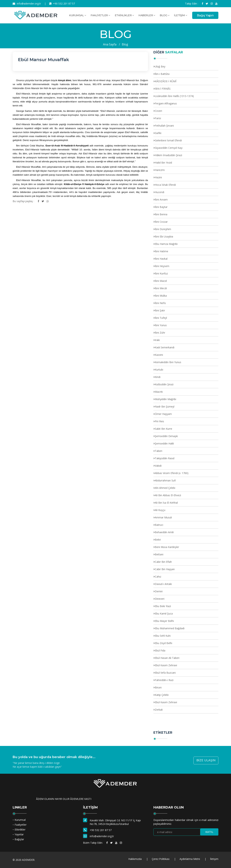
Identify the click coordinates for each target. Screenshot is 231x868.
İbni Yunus (161, 325)
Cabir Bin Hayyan (165, 569)
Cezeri (158, 111)
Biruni (158, 687)
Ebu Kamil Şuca (164, 613)
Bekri (158, 540)
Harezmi (160, 170)
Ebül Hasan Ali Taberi (167, 658)
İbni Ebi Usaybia (164, 236)
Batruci (159, 525)
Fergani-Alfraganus (166, 103)
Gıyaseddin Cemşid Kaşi (169, 148)
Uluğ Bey (160, 66)
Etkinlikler (20, 830)
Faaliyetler (21, 825)
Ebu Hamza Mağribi (166, 244)
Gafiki (158, 133)
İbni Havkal (161, 259)
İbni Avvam (161, 200)
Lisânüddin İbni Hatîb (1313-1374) (174, 96)
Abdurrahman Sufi (165, 480)
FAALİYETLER (100, 15)
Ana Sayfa (110, 44)
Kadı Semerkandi (165, 347)
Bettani (159, 554)
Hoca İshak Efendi (165, 185)
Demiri (159, 591)
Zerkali (159, 710)
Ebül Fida (160, 650)
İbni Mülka (161, 296)
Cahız (158, 577)
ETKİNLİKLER (124, 15)
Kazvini (159, 355)
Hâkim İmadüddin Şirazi (168, 155)
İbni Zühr (160, 333)
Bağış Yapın (205, 15)
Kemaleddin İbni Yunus (168, 362)
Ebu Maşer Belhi (164, 621)
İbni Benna (161, 214)
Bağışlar (19, 839)
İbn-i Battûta (162, 74)
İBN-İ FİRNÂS (163, 89)
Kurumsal (20, 820)
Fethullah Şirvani (164, 126)
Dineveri (160, 599)
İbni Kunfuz (161, 273)
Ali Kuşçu (160, 510)
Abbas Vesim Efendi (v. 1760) (172, 473)
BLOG (164, 15)
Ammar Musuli (163, 517)
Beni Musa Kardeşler (167, 547)
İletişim (214, 859)
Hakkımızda (135, 859)
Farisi (158, 118)
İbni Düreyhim (163, 229)
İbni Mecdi (161, 288)
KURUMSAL (78, 15)
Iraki (157, 340)
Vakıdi (158, 466)
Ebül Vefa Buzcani (165, 673)
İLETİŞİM (180, 15)
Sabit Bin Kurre (164, 429)
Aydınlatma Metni (190, 859)
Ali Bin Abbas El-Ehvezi (168, 495)
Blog (125, 44)
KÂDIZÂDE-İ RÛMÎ (166, 81)
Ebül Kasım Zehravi (166, 665)
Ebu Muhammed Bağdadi (170, 628)
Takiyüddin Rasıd (165, 458)
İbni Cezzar (161, 222)
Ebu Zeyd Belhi (164, 643)
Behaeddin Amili (164, 532)
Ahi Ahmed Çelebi (165, 488)
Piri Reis (159, 421)
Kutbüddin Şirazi (164, 384)
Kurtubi (159, 370)
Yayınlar (19, 834)
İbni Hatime (162, 251)
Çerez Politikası (161, 859)
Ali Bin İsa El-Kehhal (166, 503)
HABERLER (147, 15)
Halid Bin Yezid (163, 163)
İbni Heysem (162, 266)
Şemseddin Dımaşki (166, 436)
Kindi (158, 377)
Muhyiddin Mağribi (165, 399)
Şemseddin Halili (164, 443)
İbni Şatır (160, 310)
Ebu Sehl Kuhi (163, 636)
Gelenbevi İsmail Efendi (168, 140)
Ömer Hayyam (163, 414)
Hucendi (160, 192)
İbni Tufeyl (161, 318)
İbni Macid (161, 281)
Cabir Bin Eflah (163, 562)
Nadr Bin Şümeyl (165, 407)
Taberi (159, 451)
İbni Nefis (160, 303)
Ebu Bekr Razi (163, 606)
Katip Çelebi (162, 695)
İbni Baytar (161, 207)
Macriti (159, 392)
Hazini (158, 177)
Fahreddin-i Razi (164, 680)
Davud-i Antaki (163, 584)
